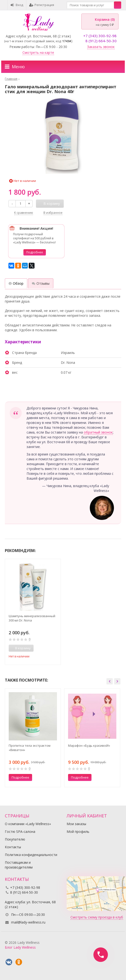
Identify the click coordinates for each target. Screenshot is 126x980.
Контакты (13, 847)
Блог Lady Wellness (20, 947)
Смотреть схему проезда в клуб (97, 917)
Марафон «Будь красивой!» (89, 745)
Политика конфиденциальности (31, 855)
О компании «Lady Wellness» (28, 824)
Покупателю (15, 839)
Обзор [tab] (16, 283)
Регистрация (42, 5)
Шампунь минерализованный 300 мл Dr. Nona (32, 618)
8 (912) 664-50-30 (101, 41)
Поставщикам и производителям (19, 865)
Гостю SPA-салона (20, 832)
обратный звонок (98, 432)
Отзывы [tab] (41, 283)
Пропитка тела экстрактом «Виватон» (30, 748)
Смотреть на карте (38, 52)
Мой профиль (78, 832)
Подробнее (35, 252)
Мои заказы (76, 824)
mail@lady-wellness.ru (28, 922)
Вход (17, 5)
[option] (33, 612)
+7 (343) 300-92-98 (100, 36)
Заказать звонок (101, 47)
